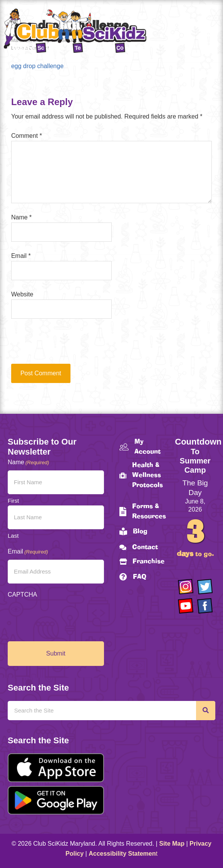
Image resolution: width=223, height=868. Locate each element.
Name (21, 217)
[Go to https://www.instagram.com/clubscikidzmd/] (186, 587)
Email (21, 256)
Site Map (172, 844)
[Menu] (210, 32)
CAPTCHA (22, 595)
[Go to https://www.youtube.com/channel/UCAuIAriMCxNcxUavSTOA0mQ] (186, 606)
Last (13, 536)
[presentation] (64, 345)
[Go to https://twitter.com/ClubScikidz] (205, 587)
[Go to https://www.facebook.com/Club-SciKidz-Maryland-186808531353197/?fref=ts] (205, 606)
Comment (27, 136)
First (13, 501)
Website (22, 294)
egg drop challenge (37, 66)
